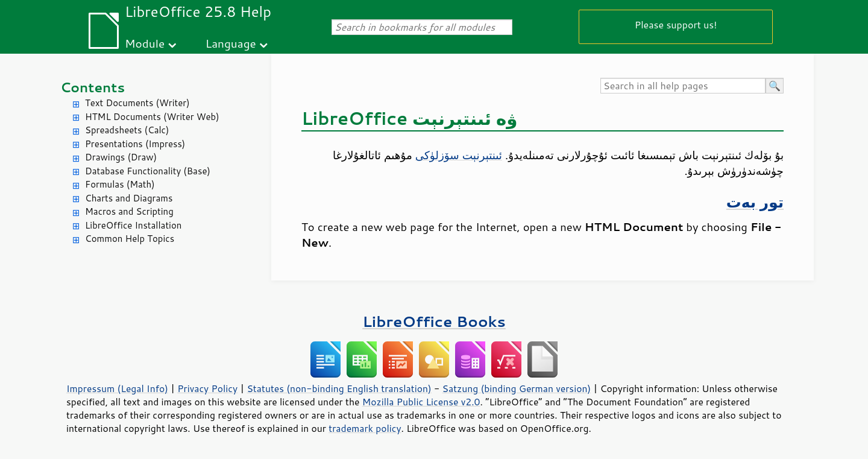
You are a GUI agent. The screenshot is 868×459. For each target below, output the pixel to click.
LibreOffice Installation (133, 225)
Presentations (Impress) (135, 144)
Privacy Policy (207, 388)
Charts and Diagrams (129, 198)
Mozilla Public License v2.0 (421, 402)
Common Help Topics (130, 239)
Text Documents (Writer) (137, 103)
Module (145, 43)
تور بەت (755, 202)
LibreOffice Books (434, 321)
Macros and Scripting (129, 211)
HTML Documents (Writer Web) (152, 117)
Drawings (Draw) (121, 157)
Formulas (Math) (120, 184)
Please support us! (676, 24)
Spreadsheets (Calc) (127, 130)
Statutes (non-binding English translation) (339, 388)
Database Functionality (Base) (148, 171)
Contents (93, 87)
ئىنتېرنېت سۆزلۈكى (459, 155)
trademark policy (365, 428)
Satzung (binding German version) (517, 388)
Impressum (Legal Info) (117, 388)
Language (231, 43)
